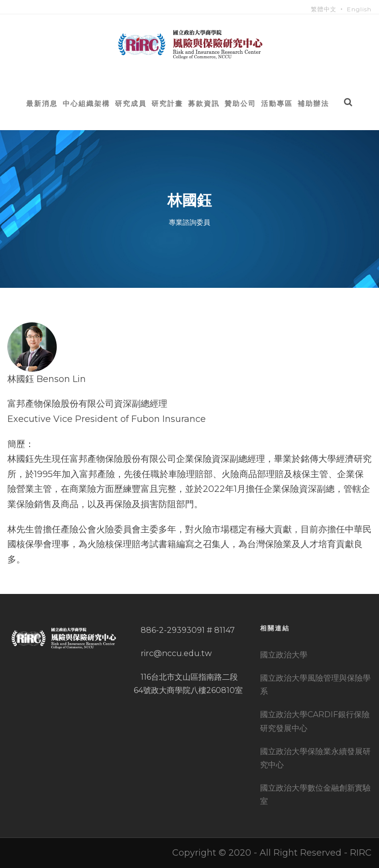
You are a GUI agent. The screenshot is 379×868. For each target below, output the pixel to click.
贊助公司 (240, 103)
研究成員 (131, 103)
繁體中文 (324, 9)
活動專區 (277, 103)
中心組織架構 (86, 103)
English (359, 9)
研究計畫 (167, 103)
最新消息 (42, 103)
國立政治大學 (284, 655)
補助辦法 (313, 103)
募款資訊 (204, 103)
